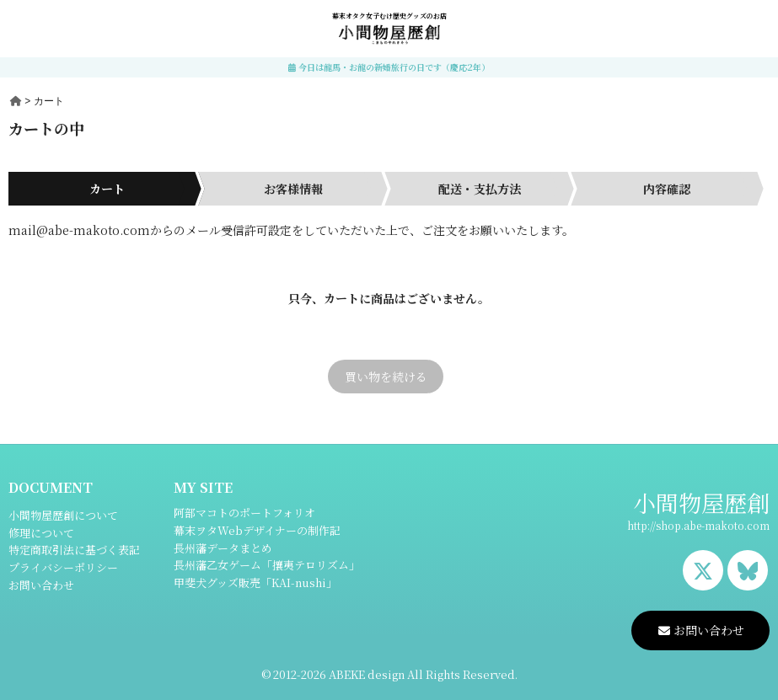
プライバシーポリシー (63, 567)
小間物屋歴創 (701, 502)
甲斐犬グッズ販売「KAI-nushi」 (255, 582)
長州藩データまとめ (223, 548)
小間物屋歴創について (63, 515)
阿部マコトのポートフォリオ (244, 513)
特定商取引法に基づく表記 (74, 550)
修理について (41, 533)
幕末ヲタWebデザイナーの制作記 (257, 530)
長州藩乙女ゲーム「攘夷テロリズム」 (267, 565)
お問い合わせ (41, 585)
